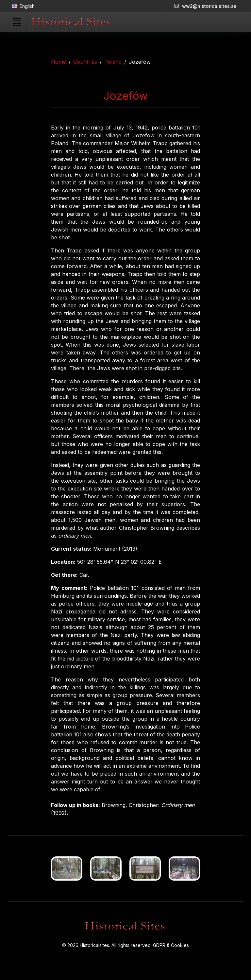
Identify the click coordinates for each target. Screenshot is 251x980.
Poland (113, 62)
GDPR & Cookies (171, 945)
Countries (85, 62)
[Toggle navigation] (17, 22)
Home (59, 62)
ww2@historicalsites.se (205, 6)
